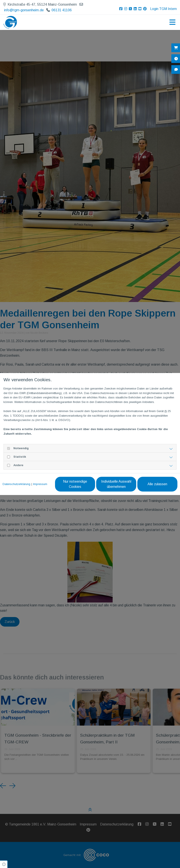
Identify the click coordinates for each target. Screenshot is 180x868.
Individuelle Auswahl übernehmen (116, 484)
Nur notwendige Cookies (75, 484)
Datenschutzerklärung (16, 484)
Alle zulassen (157, 484)
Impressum (40, 484)
